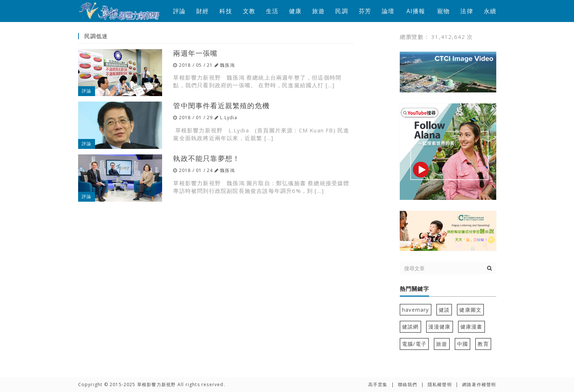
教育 (483, 344)
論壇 (388, 11)
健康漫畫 (471, 327)
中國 (463, 344)
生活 (272, 11)
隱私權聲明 (440, 384)
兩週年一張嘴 (195, 53)
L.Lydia (229, 118)
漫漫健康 (440, 327)
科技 (226, 11)
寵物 (443, 11)
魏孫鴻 (227, 65)
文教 (249, 11)
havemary (416, 310)
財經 (202, 11)
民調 (341, 11)
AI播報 (416, 11)
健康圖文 (470, 310)
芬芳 (365, 11)
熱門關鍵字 (414, 289)
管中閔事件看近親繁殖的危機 (221, 105)
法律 (467, 11)
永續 (490, 11)
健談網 (410, 327)
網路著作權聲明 (479, 384)
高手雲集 (378, 384)
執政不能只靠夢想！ (206, 158)
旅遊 (318, 11)
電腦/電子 (414, 344)
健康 (295, 11)
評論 (179, 11)
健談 (444, 310)
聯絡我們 (408, 384)
